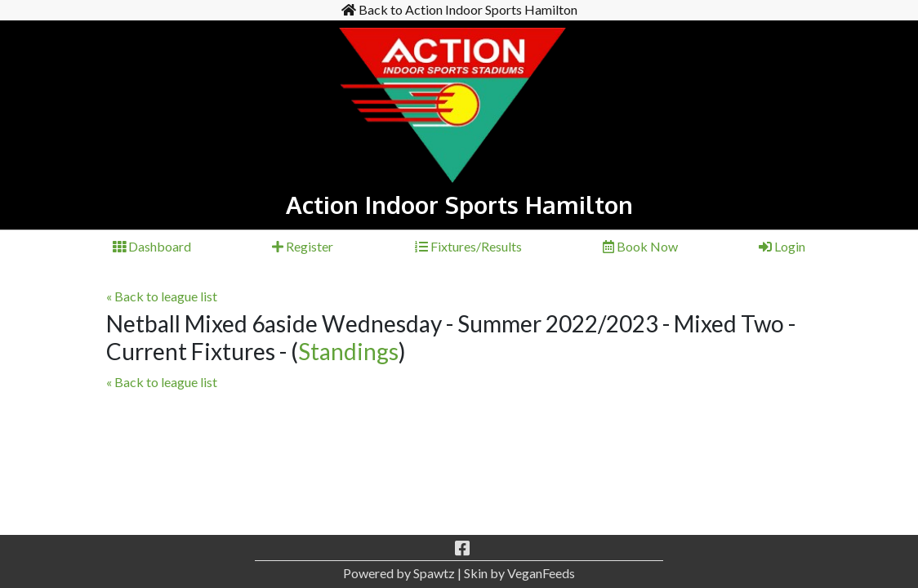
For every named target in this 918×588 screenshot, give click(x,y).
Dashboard (152, 246)
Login (782, 246)
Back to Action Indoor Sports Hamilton (459, 9)
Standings (348, 351)
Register (303, 246)
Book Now (640, 246)
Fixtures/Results (468, 246)
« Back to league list (162, 296)
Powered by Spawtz (399, 573)
